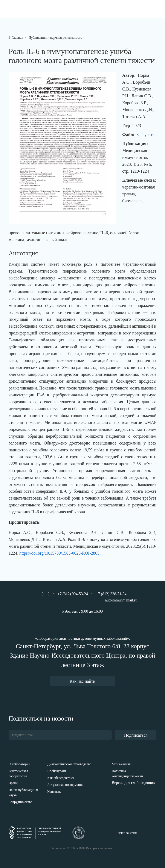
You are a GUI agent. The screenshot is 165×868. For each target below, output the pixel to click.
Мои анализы (121, 764)
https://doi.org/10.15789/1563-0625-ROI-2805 (59, 553)
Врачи (13, 783)
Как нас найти (82, 681)
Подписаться (136, 735)
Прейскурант (57, 771)
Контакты (54, 792)
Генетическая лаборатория (18, 774)
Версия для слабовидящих (133, 783)
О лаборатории (19, 764)
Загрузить (146, 135)
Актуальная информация (65, 785)
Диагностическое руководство (69, 764)
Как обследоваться (61, 778)
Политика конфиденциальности (127, 774)
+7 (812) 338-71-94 (111, 594)
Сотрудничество (21, 802)
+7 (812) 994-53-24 (73, 594)
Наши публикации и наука (23, 792)
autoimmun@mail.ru (121, 600)
